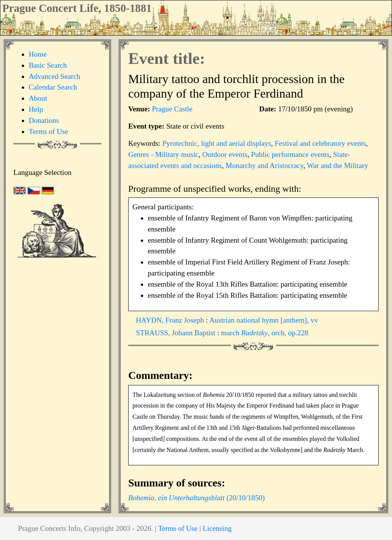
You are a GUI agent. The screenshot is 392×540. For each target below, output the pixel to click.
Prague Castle (172, 109)
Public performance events (290, 154)
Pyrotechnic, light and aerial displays (217, 143)
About (38, 98)
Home (38, 54)
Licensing (217, 528)
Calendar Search (53, 87)
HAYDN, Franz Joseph (171, 320)
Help (36, 109)
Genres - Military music (163, 154)
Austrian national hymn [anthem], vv (264, 320)
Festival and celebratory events (320, 143)
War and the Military (338, 166)
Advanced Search (55, 76)
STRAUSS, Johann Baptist (176, 333)
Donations (44, 120)
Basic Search (48, 65)
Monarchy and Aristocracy (264, 166)
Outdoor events (225, 154)
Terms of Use (48, 131)
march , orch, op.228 (265, 333)
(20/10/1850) (197, 498)
